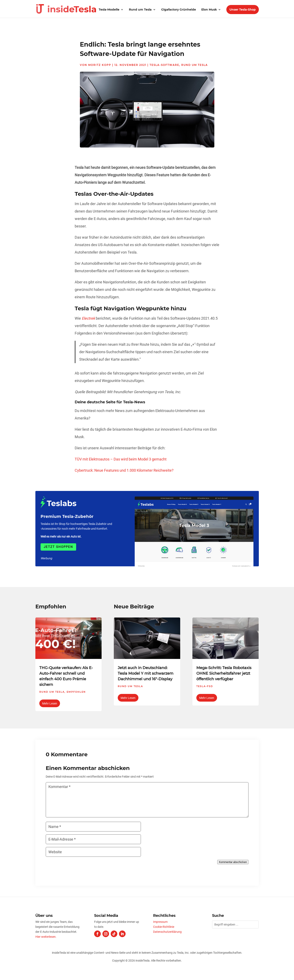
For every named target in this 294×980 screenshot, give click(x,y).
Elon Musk (209, 10)
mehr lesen (50, 703)
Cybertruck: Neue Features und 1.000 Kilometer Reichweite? (124, 470)
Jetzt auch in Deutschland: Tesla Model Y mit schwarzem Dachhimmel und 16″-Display (146, 673)
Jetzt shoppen (58, 547)
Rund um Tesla (140, 10)
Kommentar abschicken (233, 862)
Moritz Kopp (100, 65)
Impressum (160, 922)
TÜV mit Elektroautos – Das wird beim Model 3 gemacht (121, 459)
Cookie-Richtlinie (164, 927)
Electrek (88, 318)
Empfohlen (76, 692)
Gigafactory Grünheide (179, 10)
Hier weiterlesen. (46, 937)
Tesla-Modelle (109, 10)
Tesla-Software (164, 65)
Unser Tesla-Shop (243, 10)
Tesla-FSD (205, 686)
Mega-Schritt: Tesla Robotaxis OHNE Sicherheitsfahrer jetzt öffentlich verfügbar (224, 673)
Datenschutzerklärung (167, 932)
